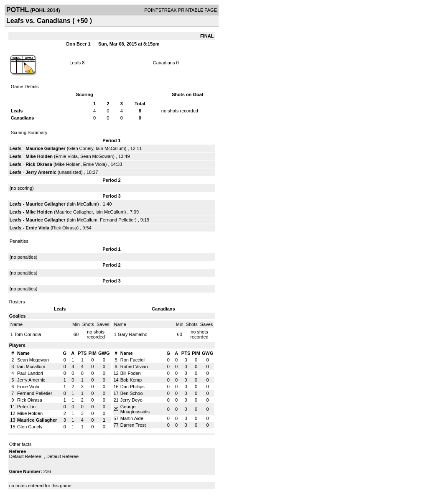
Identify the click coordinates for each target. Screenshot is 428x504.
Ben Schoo (132, 393)
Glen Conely (81, 148)
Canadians (164, 63)
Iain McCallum (110, 148)
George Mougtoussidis (135, 409)
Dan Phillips (132, 387)
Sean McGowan (97, 156)
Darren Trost (133, 425)
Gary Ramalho (133, 334)
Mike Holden (39, 156)
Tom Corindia (28, 334)
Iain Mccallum (31, 367)
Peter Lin (26, 407)
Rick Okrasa (39, 164)
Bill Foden (131, 373)
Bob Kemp (131, 380)
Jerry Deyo (131, 400)
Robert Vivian (134, 367)
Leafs (75, 63)
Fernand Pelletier (117, 220)
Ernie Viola (67, 156)
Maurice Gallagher (45, 148)
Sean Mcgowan (33, 360)
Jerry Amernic (41, 172)
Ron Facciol (132, 360)
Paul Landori (30, 373)
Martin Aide (132, 418)
